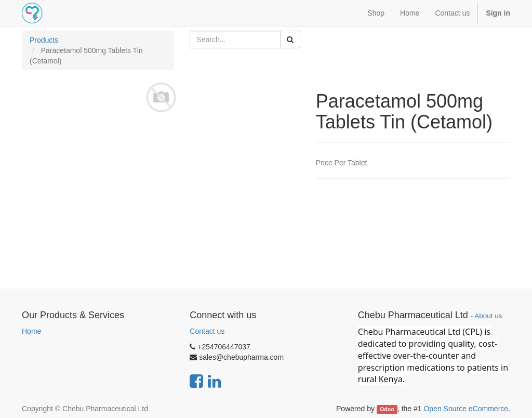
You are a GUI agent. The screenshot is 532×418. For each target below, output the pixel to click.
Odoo (387, 409)
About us (488, 316)
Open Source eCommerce (466, 409)
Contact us (207, 331)
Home (31, 331)
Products (44, 40)
